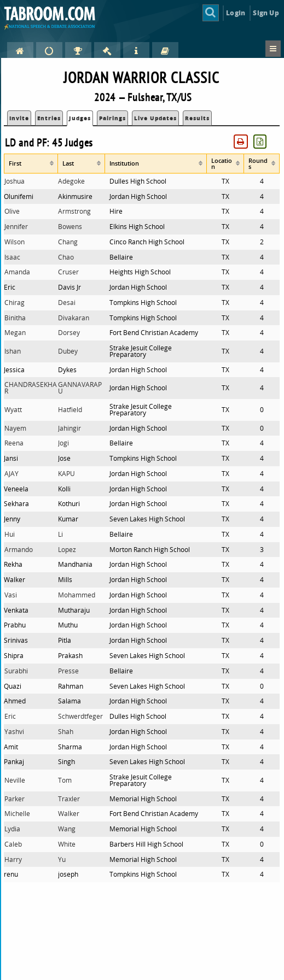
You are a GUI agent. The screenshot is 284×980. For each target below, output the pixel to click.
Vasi (11, 595)
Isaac (12, 257)
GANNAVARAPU (80, 388)
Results (197, 118)
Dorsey (69, 333)
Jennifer (16, 227)
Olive (12, 211)
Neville (15, 780)
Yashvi (14, 732)
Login (236, 13)
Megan (15, 333)
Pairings (112, 118)
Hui (10, 534)
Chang (68, 242)
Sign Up (266, 13)
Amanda (17, 272)
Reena (14, 443)
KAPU (66, 474)
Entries (49, 118)
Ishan (13, 351)
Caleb (13, 844)
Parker (15, 799)
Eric (10, 716)
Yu (62, 859)
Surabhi (16, 671)
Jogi (63, 443)
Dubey (68, 351)
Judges (80, 118)
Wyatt (13, 410)
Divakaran (74, 318)
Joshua (15, 181)
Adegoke (71, 181)
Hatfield (70, 410)
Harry (13, 859)
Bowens (70, 227)
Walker (69, 814)
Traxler (69, 799)
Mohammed (77, 595)
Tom (65, 780)
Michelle (17, 814)
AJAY (11, 474)
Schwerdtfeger (80, 716)
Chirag (15, 303)
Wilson (15, 242)
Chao (66, 257)
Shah (66, 732)
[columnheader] (31, 164)
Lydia (12, 829)
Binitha (15, 318)
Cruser (68, 272)
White (67, 844)
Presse (68, 671)
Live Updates (155, 118)
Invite (19, 118)
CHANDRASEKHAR (31, 388)
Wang (67, 829)
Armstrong (74, 211)
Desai (67, 303)
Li (60, 534)
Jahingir (69, 428)
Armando (19, 550)
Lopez (67, 550)
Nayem (15, 428)
